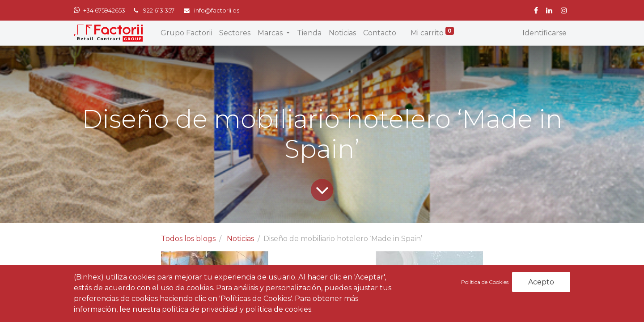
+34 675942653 (104, 11)
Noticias (240, 239)
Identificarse (544, 33)
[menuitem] (186, 33)
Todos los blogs (188, 239)
